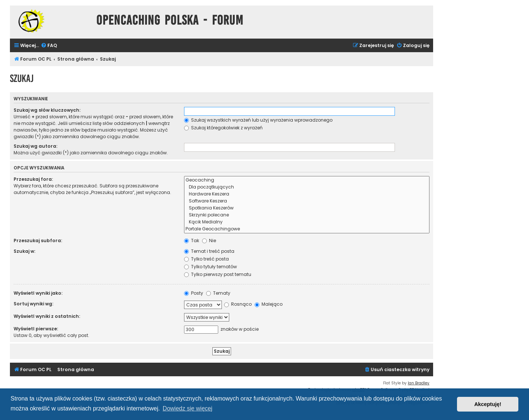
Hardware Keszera (307, 194)
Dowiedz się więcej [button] (188, 408)
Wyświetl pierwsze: (36, 329)
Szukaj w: (24, 251)
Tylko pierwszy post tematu (218, 274)
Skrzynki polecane (307, 215)
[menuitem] (49, 46)
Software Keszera (307, 201)
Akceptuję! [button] (488, 404)
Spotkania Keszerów (307, 208)
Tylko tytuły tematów (210, 267)
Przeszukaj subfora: (38, 240)
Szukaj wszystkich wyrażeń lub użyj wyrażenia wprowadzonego (258, 120)
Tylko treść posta (206, 259)
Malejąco (269, 304)
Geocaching (307, 180)
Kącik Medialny (307, 222)
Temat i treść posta (209, 251)
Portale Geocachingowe (307, 229)
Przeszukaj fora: (33, 179)
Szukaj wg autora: (35, 146)
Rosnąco (238, 304)
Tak (192, 240)
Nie (209, 240)
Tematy (218, 293)
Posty (194, 293)
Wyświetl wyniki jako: (38, 293)
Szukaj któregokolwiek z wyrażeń (223, 128)
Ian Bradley (419, 383)
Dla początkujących (307, 187)
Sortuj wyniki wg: (33, 304)
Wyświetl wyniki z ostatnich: (47, 316)
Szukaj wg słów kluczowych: (47, 110)
